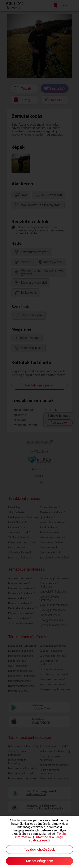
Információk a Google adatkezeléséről (46, 839)
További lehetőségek (39, 850)
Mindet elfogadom (39, 861)
